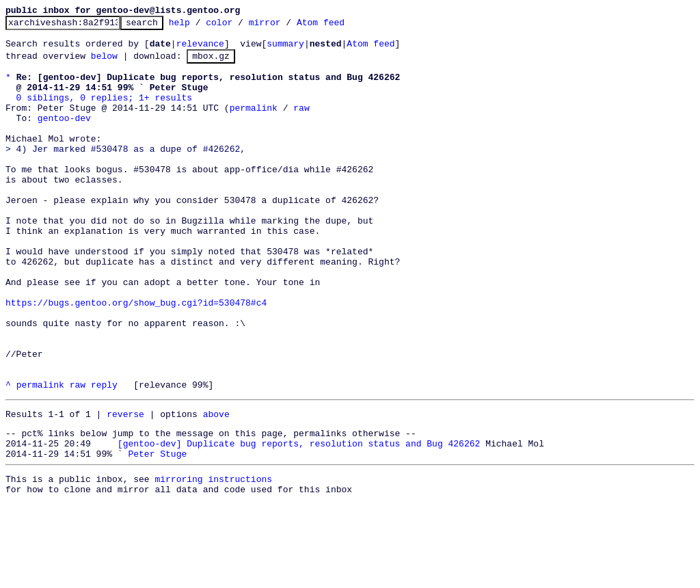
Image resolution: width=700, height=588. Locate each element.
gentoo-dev (64, 136)
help (201, 26)
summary (285, 49)
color (240, 26)
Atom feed (342, 26)
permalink (254, 124)
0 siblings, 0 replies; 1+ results (104, 111)
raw (301, 124)
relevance (200, 49)
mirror (286, 26)
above (216, 487)
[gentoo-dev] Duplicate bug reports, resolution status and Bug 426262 (299, 521)
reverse (125, 487)
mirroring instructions (213, 561)
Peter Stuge (157, 533)
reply (104, 456)
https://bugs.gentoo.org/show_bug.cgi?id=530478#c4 (136, 358)
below (104, 64)
